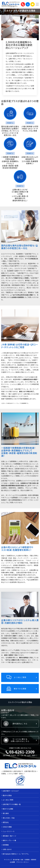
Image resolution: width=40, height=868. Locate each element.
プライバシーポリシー (23, 864)
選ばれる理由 (7, 797)
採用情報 (6, 847)
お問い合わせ (7, 851)
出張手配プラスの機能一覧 (12, 806)
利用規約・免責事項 (30, 861)
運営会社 (6, 824)
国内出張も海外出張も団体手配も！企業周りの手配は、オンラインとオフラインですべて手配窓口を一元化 (10, 132)
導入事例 (6, 815)
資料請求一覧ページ (9, 838)
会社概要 (12, 864)
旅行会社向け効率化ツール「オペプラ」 (16, 856)
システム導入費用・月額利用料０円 (20, 199)
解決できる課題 (20, 691)
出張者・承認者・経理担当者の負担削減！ (10, 169)
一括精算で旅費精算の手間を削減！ (10, 160)
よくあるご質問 (20, 679)
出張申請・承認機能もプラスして (10, 164)
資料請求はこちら (20, 725)
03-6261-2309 (23, 4)
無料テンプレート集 (9, 842)
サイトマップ (8, 861)
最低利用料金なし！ (20, 202)
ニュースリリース (9, 833)
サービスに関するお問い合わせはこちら (20, 742)
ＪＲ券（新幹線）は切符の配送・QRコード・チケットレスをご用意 (30, 129)
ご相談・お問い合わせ (33, 4)
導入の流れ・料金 (9, 820)
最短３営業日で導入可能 (21, 195)
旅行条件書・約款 (18, 861)
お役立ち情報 (7, 829)
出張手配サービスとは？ (11, 793)
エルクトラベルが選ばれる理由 (20, 704)
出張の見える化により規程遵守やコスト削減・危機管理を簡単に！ (30, 162)
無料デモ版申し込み (28, 4)
